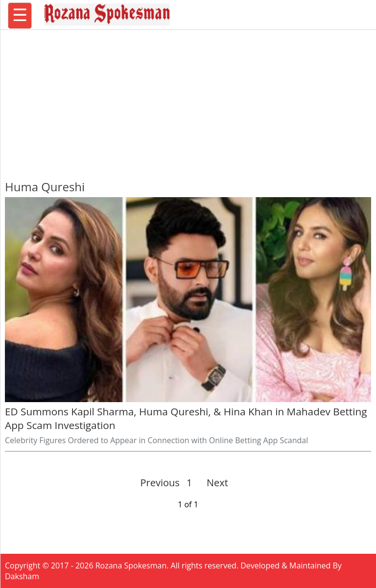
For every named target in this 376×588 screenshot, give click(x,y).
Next (213, 483)
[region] (188, 100)
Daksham (22, 576)
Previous (160, 483)
